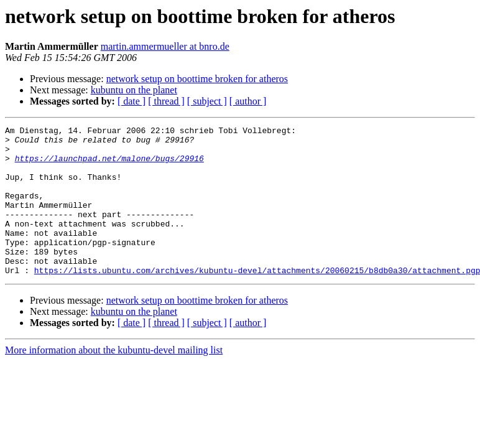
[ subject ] (207, 101)
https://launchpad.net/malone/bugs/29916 (109, 166)
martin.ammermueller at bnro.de (165, 46)
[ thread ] (166, 101)
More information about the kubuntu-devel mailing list (114, 380)
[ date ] (132, 101)
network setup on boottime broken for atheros (197, 79)
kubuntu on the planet (134, 90)
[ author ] (248, 101)
